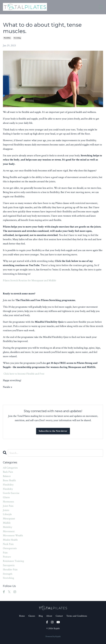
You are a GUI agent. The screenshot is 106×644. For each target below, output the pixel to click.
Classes (32, 616)
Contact (59, 616)
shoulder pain (10, 570)
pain (5, 553)
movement (9, 531)
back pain (8, 472)
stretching (17, 38)
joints (6, 510)
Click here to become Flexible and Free (24, 374)
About (49, 616)
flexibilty (8, 489)
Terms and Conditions (77, 616)
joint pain (8, 506)
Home (22, 616)
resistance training (13, 561)
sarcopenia (9, 565)
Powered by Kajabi (53, 636)
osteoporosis (10, 548)
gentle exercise (11, 493)
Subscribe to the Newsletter (53, 431)
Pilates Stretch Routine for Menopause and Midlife (30, 280)
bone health (9, 480)
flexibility (7, 38)
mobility (7, 527)
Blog (41, 616)
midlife (7, 523)
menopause (9, 519)
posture (7, 557)
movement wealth (13, 535)
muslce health (10, 540)
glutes (6, 497)
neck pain (8, 544)
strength (8, 574)
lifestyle (7, 514)
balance (7, 476)
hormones (8, 502)
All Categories (10, 468)
